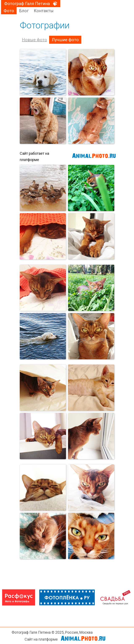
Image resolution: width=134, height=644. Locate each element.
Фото (9, 11)
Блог (24, 11)
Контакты (44, 11)
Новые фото (34, 40)
